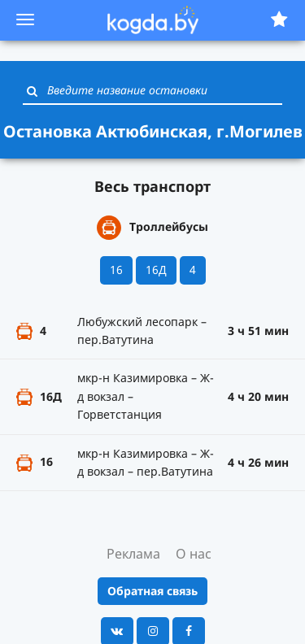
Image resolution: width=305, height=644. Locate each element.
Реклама (133, 554)
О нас (194, 554)
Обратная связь (152, 591)
